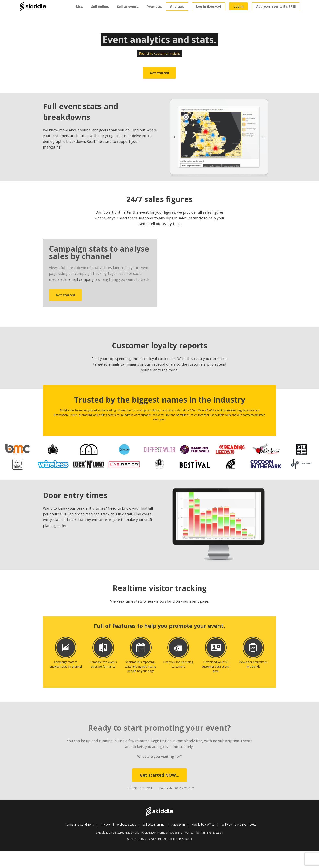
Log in (239, 6)
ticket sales (175, 410)
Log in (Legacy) (209, 6)
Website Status (127, 825)
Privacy (105, 825)
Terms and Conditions (79, 825)
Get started (159, 73)
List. (80, 7)
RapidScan (178, 825)
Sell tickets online (153, 825)
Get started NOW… (159, 775)
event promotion (147, 410)
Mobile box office (203, 825)
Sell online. (100, 7)
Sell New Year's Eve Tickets (239, 825)
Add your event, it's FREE (276, 6)
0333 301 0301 (142, 788)
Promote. (154, 7)
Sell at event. (128, 7)
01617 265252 (185, 788)
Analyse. (177, 7)
